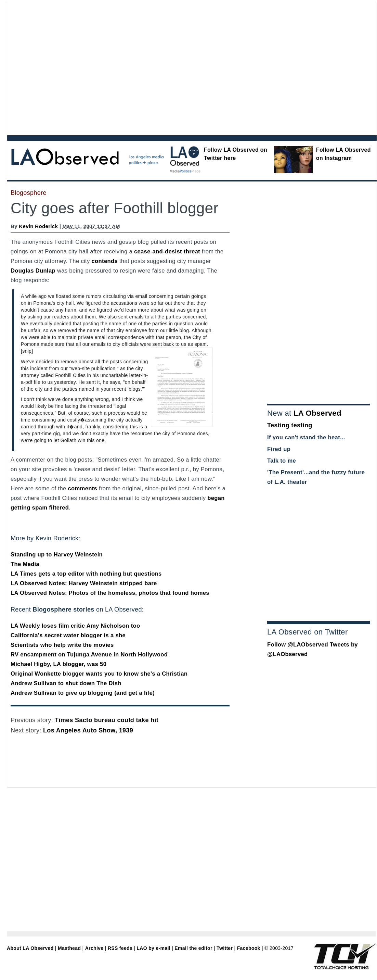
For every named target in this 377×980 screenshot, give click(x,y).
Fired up (279, 449)
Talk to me (282, 461)
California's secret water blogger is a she (68, 635)
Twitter (225, 948)
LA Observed (317, 413)
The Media (25, 564)
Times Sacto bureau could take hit (107, 720)
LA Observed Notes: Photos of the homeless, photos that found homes (110, 593)
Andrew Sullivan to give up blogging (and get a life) (83, 693)
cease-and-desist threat (167, 252)
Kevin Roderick (38, 226)
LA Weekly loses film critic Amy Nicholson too (75, 626)
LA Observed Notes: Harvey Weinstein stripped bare (84, 583)
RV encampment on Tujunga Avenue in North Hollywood (89, 655)
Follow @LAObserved (298, 645)
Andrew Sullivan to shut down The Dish (66, 683)
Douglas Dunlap (33, 271)
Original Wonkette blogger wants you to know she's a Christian (99, 674)
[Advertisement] (65, 67)
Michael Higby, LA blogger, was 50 (58, 664)
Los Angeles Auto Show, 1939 (88, 730)
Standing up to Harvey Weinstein (57, 555)
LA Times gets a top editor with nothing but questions (86, 574)
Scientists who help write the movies (62, 645)
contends (105, 261)
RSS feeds (120, 948)
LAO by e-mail (153, 948)
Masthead (69, 948)
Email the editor (193, 948)
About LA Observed (30, 948)
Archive (94, 948)
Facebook (249, 948)
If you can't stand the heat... (306, 437)
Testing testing (290, 425)
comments (82, 488)
